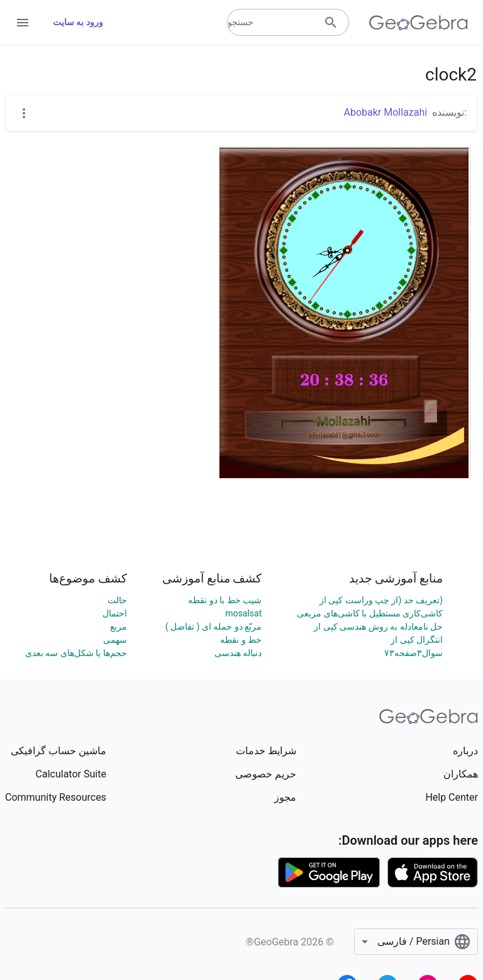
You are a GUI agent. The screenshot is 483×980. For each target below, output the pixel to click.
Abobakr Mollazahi (385, 112)
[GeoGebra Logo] (419, 23)
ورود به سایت (78, 22)
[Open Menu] (23, 23)
